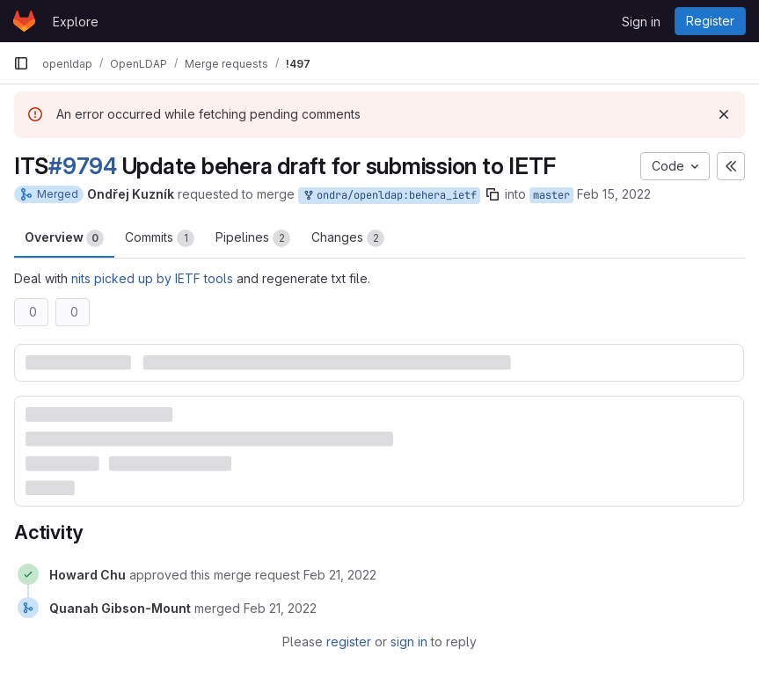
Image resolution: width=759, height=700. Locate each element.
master (551, 195)
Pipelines (253, 238)
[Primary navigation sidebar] (21, 63)
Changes (348, 238)
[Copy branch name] (493, 194)
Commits (160, 238)
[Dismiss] (724, 114)
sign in (409, 642)
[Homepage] (24, 21)
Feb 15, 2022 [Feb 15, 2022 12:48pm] (614, 194)
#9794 (83, 166)
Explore (76, 22)
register (349, 642)
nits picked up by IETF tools (152, 278)
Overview (64, 238)
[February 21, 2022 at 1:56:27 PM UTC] (340, 575)
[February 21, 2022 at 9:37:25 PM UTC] (280, 608)
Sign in (641, 22)
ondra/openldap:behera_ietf (389, 196)
